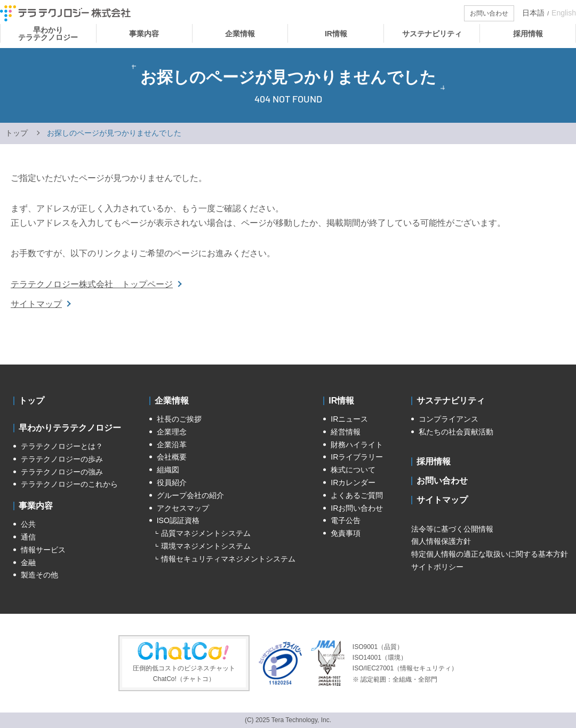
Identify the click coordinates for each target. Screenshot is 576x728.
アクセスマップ (183, 508)
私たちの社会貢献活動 (456, 432)
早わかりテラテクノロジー (70, 428)
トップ (17, 133)
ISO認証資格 (178, 520)
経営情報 (346, 432)
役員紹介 (172, 482)
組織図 (168, 470)
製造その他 (39, 575)
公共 (28, 524)
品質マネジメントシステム (206, 533)
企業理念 (172, 432)
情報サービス (43, 550)
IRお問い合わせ (357, 508)
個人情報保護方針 (441, 541)
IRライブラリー (357, 457)
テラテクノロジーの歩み (62, 459)
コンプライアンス (449, 419)
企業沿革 (172, 445)
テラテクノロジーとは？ (62, 446)
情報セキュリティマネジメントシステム (228, 559)
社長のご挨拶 (179, 419)
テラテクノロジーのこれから (69, 484)
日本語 (533, 13)
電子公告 (346, 520)
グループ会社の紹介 (190, 495)
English (564, 13)
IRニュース (349, 419)
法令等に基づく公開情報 (452, 529)
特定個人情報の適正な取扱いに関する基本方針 (490, 554)
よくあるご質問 (357, 495)
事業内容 (36, 506)
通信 (28, 537)
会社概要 (172, 457)
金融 (28, 563)
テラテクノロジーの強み (62, 472)
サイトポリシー (437, 567)
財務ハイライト (357, 445)
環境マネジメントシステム (206, 546)
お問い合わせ (442, 481)
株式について (353, 470)
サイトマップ (36, 304)
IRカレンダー (353, 482)
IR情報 (341, 401)
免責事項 (346, 533)
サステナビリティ (451, 401)
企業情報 (172, 401)
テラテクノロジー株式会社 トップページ (92, 284)
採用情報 (434, 461)
